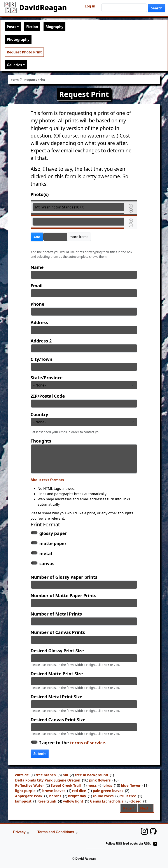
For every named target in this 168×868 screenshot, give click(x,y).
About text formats (47, 480)
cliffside (22, 775)
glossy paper (53, 533)
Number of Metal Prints (56, 614)
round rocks (103, 796)
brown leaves (54, 791)
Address (39, 322)
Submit (40, 754)
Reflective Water (30, 785)
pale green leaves (108, 791)
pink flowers (100, 780)
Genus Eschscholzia (107, 801)
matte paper (53, 543)
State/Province (47, 378)
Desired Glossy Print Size (57, 651)
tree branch (46, 775)
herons (55, 796)
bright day (77, 796)
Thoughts (41, 441)
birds (108, 785)
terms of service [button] (87, 743)
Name (37, 267)
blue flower (131, 785)
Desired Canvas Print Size (58, 720)
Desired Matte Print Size (57, 674)
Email (37, 286)
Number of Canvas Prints (58, 632)
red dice (79, 791)
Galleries (14, 65)
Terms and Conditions (58, 832)
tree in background (91, 775)
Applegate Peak (29, 796)
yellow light (73, 801)
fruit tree (128, 796)
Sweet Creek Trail (66, 785)
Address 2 (41, 341)
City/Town (42, 359)
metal (46, 553)
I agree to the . (73, 743)
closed (136, 801)
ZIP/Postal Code (48, 396)
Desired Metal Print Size (57, 697)
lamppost (23, 801)
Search (157, 8)
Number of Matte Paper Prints (63, 595)
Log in (90, 6)
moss (92, 785)
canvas (47, 564)
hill (65, 775)
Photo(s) (40, 194)
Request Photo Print (24, 52)
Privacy (21, 832)
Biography (54, 27)
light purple (25, 791)
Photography (18, 39)
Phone (38, 304)
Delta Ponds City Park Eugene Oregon (48, 780)
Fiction (32, 27)
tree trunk (47, 801)
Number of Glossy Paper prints (64, 577)
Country (39, 414)
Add (37, 237)
